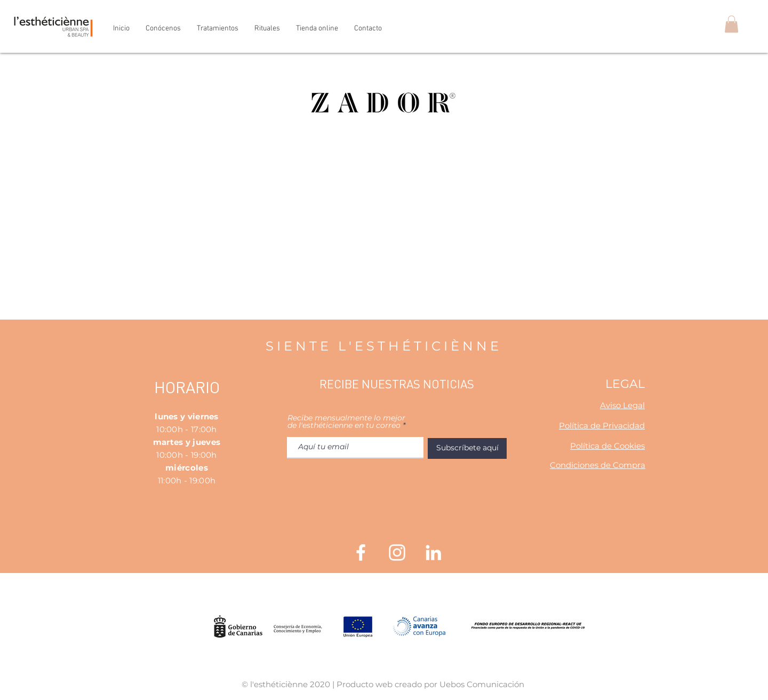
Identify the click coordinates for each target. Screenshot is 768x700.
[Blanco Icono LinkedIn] (433, 552)
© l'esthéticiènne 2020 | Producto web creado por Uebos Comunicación (383, 684)
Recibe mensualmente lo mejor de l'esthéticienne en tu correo (346, 421)
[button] (731, 24)
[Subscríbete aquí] (467, 448)
